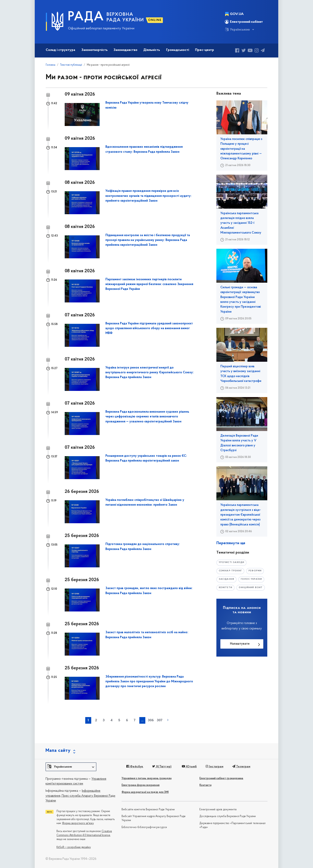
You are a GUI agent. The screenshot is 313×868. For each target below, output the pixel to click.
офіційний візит (251, 588)
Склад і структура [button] (60, 50)
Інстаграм (214, 767)
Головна (51, 65)
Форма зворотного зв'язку (78, 823)
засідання (226, 579)
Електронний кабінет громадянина (221, 778)
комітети (225, 588)
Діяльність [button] (152, 50)
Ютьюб (189, 767)
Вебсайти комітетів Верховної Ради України (148, 810)
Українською (237, 30)
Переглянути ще (231, 543)
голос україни (251, 579)
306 (151, 720)
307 (160, 720)
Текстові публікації (71, 65)
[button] (71, 767)
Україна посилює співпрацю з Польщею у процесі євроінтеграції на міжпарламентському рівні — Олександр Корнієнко (241, 149)
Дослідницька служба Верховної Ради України (228, 816)
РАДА (86, 17)
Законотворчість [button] (95, 50)
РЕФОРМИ (255, 571)
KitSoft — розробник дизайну (74, 847)
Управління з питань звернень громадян (147, 778)
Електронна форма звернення (141, 785)
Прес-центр (205, 50)
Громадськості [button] (178, 50)
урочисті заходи (232, 562)
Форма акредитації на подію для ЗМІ (145, 792)
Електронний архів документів (218, 810)
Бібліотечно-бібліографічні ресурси (144, 827)
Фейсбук (135, 767)
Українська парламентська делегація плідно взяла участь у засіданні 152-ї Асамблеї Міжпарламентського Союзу (241, 223)
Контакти (205, 785)
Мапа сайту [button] (58, 751)
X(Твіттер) (162, 767)
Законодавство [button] (125, 50)
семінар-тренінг (230, 571)
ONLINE (155, 20)
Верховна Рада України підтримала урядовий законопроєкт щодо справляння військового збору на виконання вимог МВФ (149, 328)
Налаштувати (240, 644)
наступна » (168, 720)
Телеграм (241, 767)
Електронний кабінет (244, 22)
